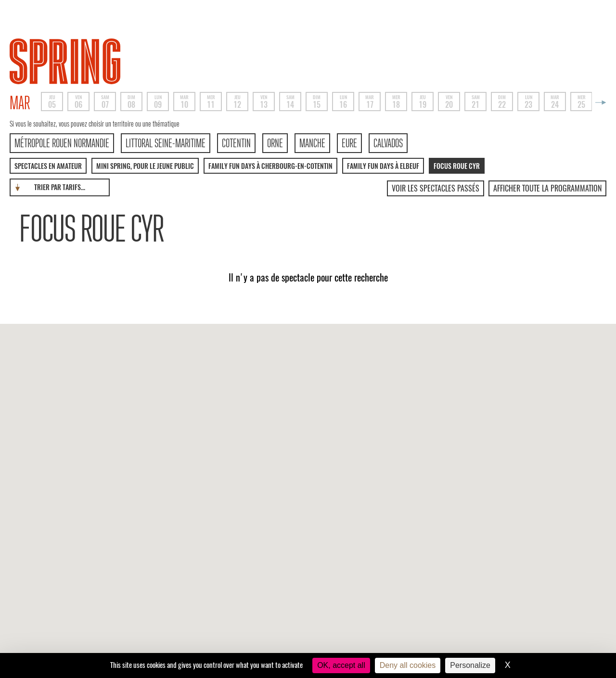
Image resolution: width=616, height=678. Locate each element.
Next (599, 102)
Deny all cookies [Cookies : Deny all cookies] (408, 665)
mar (20, 103)
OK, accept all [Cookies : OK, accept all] (341, 665)
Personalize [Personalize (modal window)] (470, 665)
